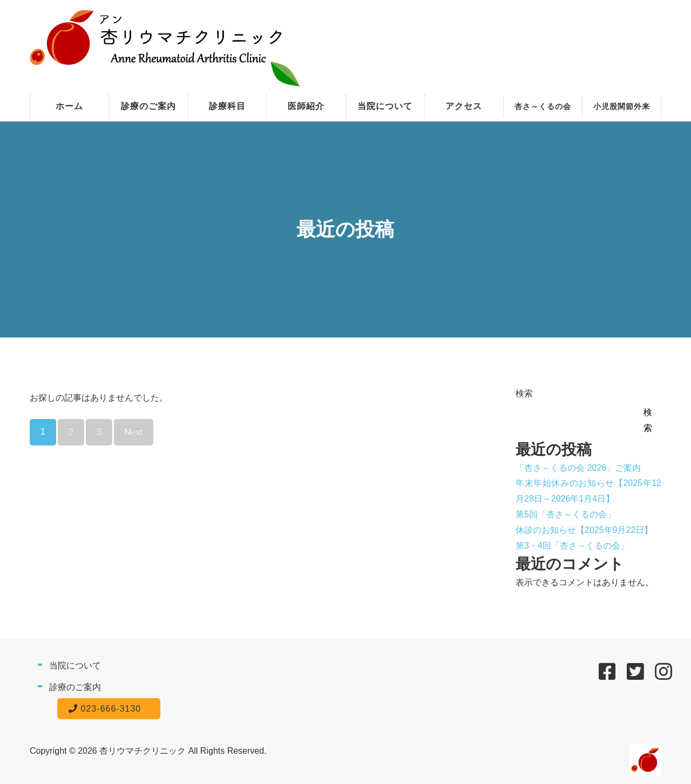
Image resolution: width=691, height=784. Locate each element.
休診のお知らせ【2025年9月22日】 (584, 530)
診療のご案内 (148, 106)
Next (134, 432)
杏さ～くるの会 (543, 106)
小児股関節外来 (622, 106)
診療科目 (227, 106)
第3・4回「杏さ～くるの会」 (572, 546)
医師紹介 (306, 106)
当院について (385, 106)
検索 (524, 393)
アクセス (464, 106)
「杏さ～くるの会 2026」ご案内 (578, 468)
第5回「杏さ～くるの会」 (565, 514)
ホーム (69, 106)
